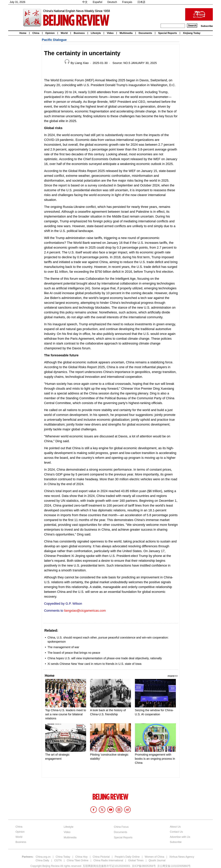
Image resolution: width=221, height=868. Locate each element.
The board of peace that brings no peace (74, 653)
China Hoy (81, 857)
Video (110, 33)
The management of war (63, 647)
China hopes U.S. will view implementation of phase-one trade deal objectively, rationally (105, 658)
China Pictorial (101, 857)
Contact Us (176, 832)
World (64, 33)
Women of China (154, 857)
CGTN (58, 860)
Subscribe (207, 26)
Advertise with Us (180, 837)
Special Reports (168, 33)
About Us (175, 827)
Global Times (136, 860)
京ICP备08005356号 (144, 866)
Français (127, 2)
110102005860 (179, 866)
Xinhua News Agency (182, 857)
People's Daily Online (127, 857)
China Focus (121, 827)
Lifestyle (96, 33)
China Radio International (108, 860)
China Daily (42, 860)
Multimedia (126, 33)
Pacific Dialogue (54, 40)
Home (23, 33)
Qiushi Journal (157, 860)
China (36, 33)
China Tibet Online (77, 860)
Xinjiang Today (192, 33)
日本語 (141, 2)
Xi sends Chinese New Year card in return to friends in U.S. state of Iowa (94, 664)
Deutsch (112, 2)
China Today (63, 857)
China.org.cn (43, 857)
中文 (85, 2)
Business (79, 33)
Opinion (50, 33)
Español (97, 2)
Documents (145, 33)
